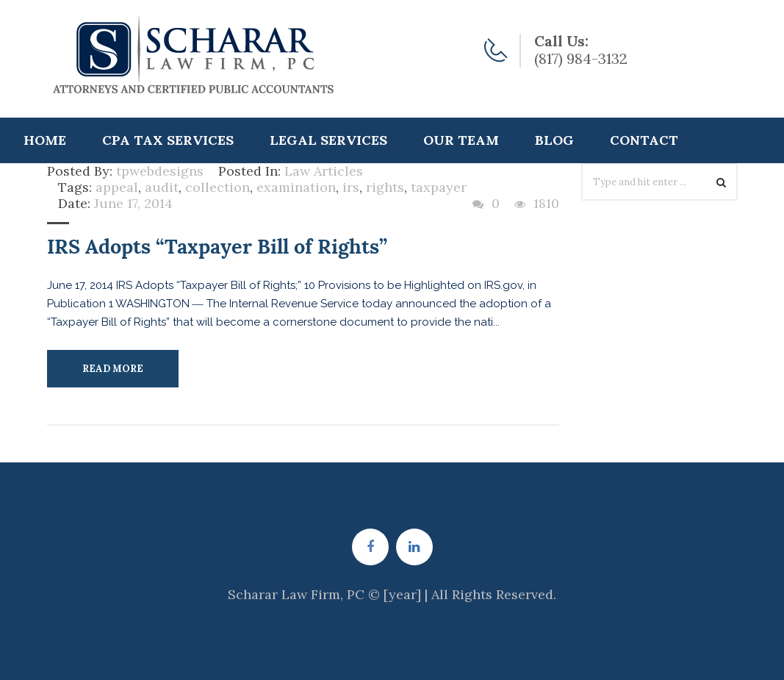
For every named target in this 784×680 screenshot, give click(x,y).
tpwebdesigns (160, 171)
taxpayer (439, 187)
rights (385, 187)
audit (162, 187)
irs (351, 187)
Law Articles (324, 171)
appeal (117, 187)
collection (217, 187)
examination (296, 187)
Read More (113, 369)
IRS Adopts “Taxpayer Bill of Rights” (217, 247)
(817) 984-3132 (581, 58)
